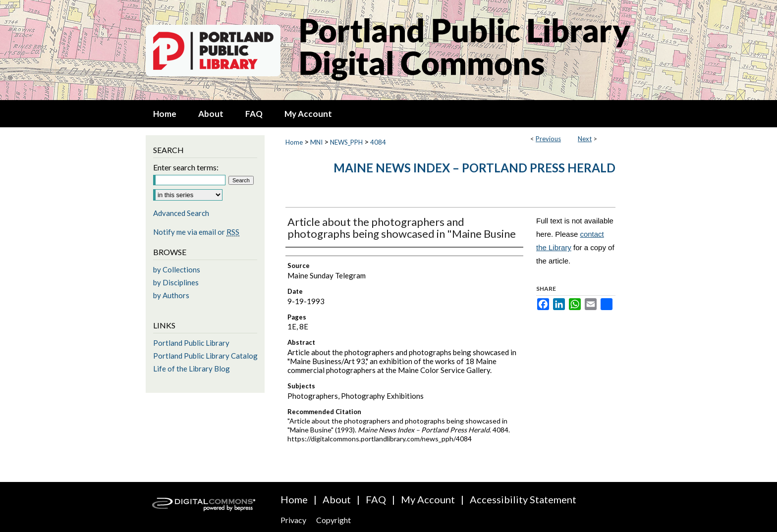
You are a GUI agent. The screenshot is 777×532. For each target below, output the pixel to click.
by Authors (171, 295)
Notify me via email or (196, 232)
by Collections (177, 269)
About (337, 499)
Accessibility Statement (523, 499)
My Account (428, 499)
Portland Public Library (191, 343)
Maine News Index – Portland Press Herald (474, 168)
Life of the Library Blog (192, 369)
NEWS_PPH (346, 142)
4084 (378, 142)
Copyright (333, 520)
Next (585, 139)
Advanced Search (181, 213)
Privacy (293, 520)
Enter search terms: (186, 167)
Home (294, 142)
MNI (316, 142)
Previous (548, 139)
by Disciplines (176, 282)
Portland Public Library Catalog (205, 356)
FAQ (376, 499)
